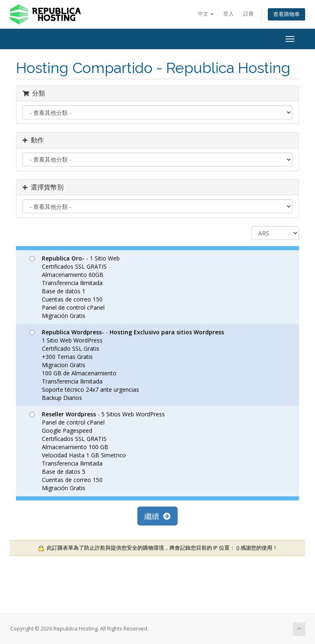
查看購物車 (286, 14)
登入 (228, 14)
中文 (206, 14)
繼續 (157, 516)
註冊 (249, 14)
